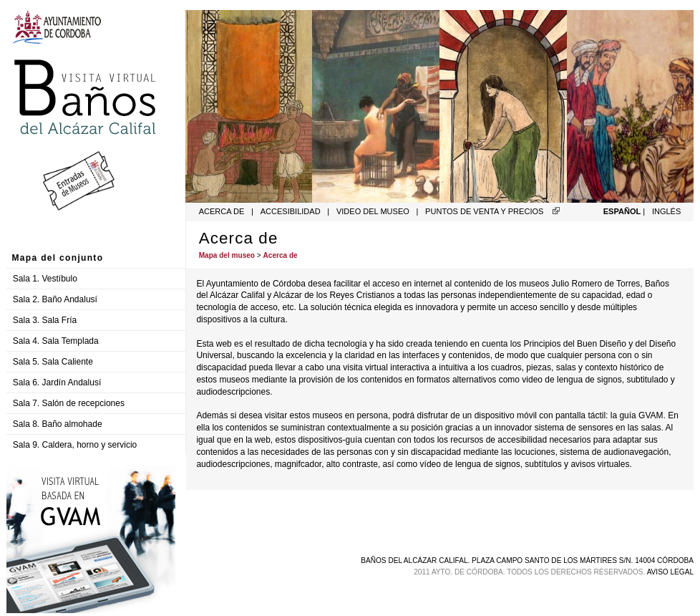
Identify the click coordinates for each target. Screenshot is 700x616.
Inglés (666, 211)
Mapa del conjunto (58, 258)
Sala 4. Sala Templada (56, 341)
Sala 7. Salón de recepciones (69, 403)
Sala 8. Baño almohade (58, 424)
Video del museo (374, 211)
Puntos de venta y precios (484, 211)
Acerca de (222, 211)
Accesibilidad (291, 211)
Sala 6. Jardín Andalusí (57, 382)
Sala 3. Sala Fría (45, 320)
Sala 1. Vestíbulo (45, 279)
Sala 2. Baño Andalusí (55, 299)
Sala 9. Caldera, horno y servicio (75, 445)
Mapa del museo (227, 255)
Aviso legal (670, 572)
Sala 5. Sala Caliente (53, 362)
